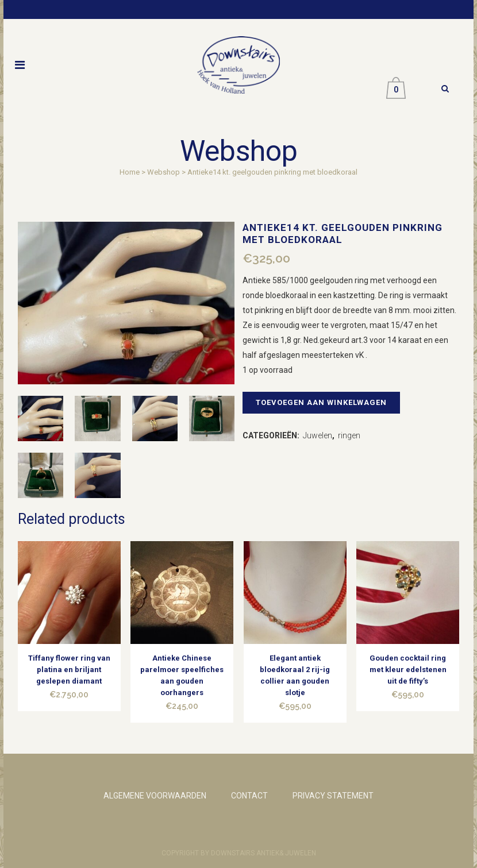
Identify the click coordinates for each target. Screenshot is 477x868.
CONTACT (249, 796)
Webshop (164, 172)
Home (130, 172)
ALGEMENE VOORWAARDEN (155, 796)
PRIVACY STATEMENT (333, 796)
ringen (349, 435)
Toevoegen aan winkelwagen (321, 402)
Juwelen (318, 435)
